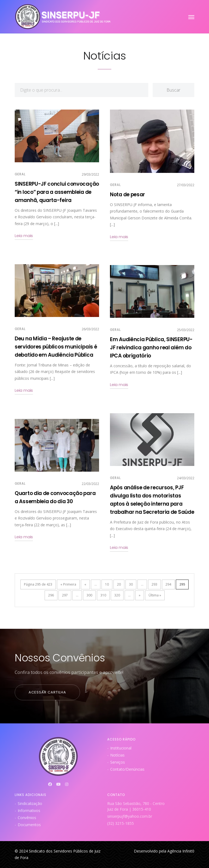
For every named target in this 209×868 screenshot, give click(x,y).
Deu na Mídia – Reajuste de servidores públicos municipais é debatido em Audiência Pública (56, 347)
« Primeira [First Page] (68, 584)
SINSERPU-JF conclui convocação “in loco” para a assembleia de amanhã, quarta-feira (57, 192)
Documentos (29, 825)
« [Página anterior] (85, 584)
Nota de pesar (127, 195)
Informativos (29, 811)
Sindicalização (30, 803)
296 (51, 595)
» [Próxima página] (140, 595)
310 (103, 595)
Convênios (27, 818)
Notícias (117, 755)
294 (168, 584)
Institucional (121, 748)
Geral (20, 174)
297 (65, 595)
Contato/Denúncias (127, 769)
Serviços (118, 762)
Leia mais (24, 236)
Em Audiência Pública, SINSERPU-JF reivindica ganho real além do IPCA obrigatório (151, 348)
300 (89, 595)
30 (131, 584)
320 (117, 595)
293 (154, 584)
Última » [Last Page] (155, 595)
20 (119, 584)
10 (107, 584)
